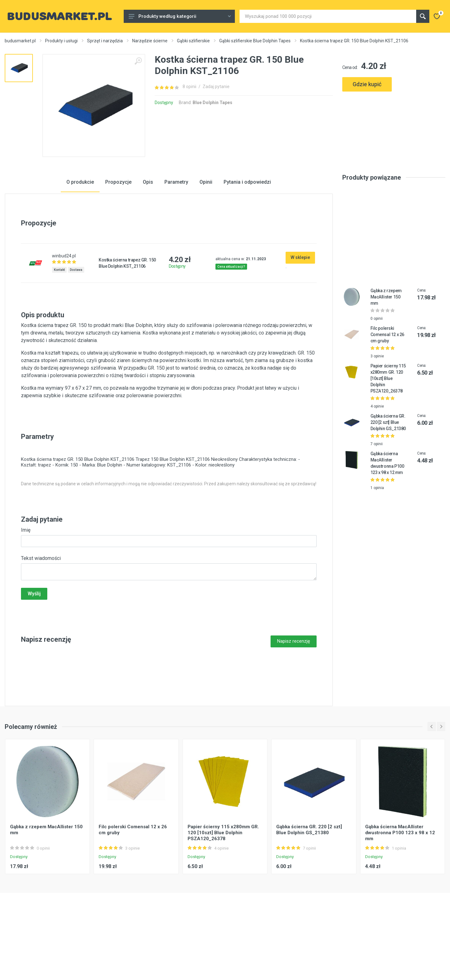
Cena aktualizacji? (231, 316)
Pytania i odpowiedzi (247, 232)
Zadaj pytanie (216, 87)
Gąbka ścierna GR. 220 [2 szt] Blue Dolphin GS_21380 (388, 472)
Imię (26, 579)
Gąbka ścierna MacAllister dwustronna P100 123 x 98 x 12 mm (400, 882)
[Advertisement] (394, 122)
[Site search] (328, 16)
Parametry (176, 232)
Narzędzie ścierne (150, 41)
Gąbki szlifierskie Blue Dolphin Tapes (255, 41)
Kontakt (59, 319)
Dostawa (76, 319)
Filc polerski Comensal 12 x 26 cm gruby (387, 384)
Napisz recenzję (294, 690)
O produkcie (80, 232)
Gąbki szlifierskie (193, 41)
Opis (148, 232)
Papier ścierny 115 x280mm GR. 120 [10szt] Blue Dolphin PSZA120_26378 (388, 428)
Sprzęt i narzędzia (105, 41)
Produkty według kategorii (180, 16)
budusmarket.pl (20, 41)
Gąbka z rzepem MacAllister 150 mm (386, 346)
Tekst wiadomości (41, 607)
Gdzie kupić (367, 84)
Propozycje (118, 232)
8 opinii (189, 87)
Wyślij (34, 643)
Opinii (206, 232)
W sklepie (300, 307)
